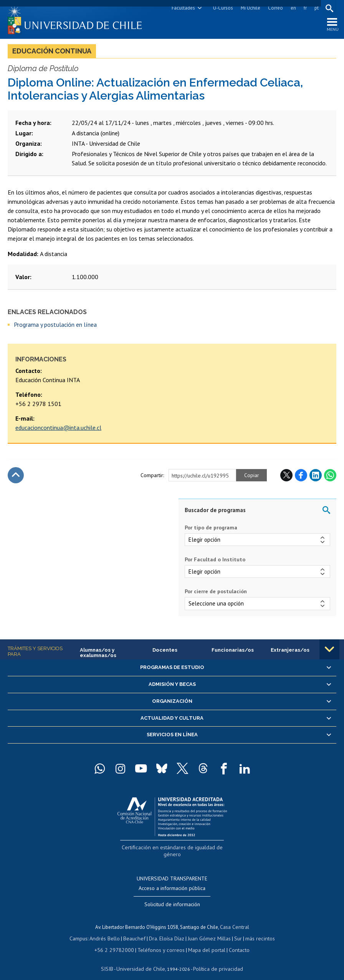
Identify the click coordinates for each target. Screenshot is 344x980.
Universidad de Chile (142, 959)
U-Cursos (222, 8)
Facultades (182, 8)
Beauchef (136, 930)
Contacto (233, 941)
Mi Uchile (249, 8)
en (292, 8)
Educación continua (52, 53)
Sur (235, 930)
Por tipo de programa (211, 530)
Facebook (301, 478)
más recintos (255, 930)
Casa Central (235, 919)
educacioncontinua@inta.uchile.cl (58, 430)
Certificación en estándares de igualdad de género (173, 849)
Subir (16, 478)
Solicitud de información (172, 897)
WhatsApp (330, 478)
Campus (84, 930)
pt (315, 8)
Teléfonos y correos (161, 941)
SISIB (112, 959)
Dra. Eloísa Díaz (167, 930)
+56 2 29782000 (118, 941)
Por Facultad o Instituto (215, 562)
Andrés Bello (108, 930)
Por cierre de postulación (216, 594)
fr (304, 8)
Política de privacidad (215, 959)
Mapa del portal (203, 941)
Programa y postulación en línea (55, 327)
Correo (274, 8)
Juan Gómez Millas (207, 930)
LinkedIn (316, 478)
